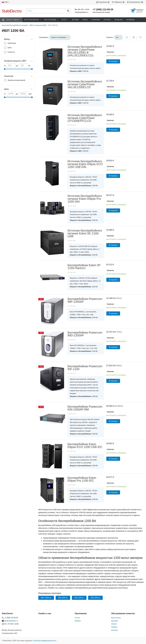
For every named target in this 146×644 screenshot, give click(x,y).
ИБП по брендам (50, 20)
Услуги (64, 20)
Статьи (77, 618)
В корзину (113, 61)
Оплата (85, 20)
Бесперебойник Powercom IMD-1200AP (85, 334)
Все (117, 37)
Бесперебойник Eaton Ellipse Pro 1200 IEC (82, 479)
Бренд (7, 39)
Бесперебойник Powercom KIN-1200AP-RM (85, 408)
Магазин (78, 621)
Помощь (114, 627)
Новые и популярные (59, 37)
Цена (6, 89)
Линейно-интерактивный (16, 80)
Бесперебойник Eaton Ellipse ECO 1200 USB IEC (85, 446)
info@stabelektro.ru (82, 12)
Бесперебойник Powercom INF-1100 (85, 368)
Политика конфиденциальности (45, 641)
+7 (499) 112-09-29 (103, 9)
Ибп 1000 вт (46, 598)
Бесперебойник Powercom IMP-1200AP (85, 300)
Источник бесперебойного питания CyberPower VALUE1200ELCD (85, 84)
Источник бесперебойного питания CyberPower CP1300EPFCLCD (85, 118)
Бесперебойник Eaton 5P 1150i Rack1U (84, 267)
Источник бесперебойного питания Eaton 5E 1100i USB (85, 233)
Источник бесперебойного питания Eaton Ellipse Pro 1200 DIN (85, 199)
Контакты (107, 20)
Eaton (10, 48)
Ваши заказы (116, 618)
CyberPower (12, 43)
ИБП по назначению (31, 20)
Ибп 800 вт (63, 598)
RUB (6, 2)
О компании (96, 20)
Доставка (75, 20)
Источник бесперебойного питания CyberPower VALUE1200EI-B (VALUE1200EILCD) (85, 51)
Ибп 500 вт (79, 598)
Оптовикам (130, 20)
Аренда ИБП (118, 20)
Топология (9, 76)
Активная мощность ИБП (15, 61)
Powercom (11, 52)
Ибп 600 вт (95, 598)
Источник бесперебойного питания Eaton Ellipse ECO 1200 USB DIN (85, 164)
